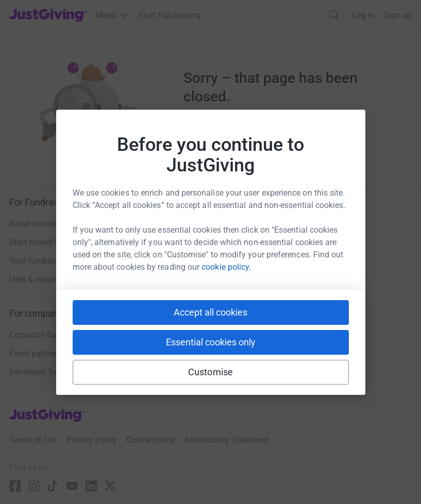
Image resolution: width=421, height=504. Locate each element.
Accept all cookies (210, 312)
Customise (210, 372)
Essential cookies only (211, 342)
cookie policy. (226, 267)
